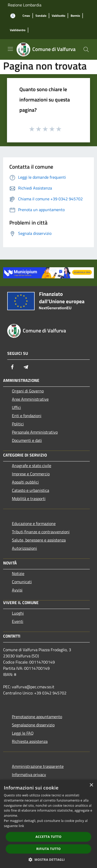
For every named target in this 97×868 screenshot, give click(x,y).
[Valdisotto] (58, 16)
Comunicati (22, 582)
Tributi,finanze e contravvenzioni (41, 532)
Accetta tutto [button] (48, 837)
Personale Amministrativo (35, 432)
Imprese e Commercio (31, 474)
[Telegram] (26, 367)
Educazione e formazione (34, 523)
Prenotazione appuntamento (37, 717)
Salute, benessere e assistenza (39, 540)
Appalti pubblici (25, 482)
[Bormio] (75, 16)
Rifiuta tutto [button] (48, 849)
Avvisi (17, 590)
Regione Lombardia (25, 5)
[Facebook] (12, 367)
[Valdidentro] (18, 30)
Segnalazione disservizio (33, 725)
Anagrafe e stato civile (32, 466)
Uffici (16, 407)
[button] (49, 860)
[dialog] (48, 824)
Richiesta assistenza (30, 741)
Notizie (18, 573)
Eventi (18, 621)
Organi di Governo (28, 391)
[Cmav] (26, 16)
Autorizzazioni (24, 548)
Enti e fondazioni (27, 416)
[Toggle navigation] (10, 49)
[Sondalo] (41, 16)
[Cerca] (86, 49)
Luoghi (18, 613)
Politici (18, 424)
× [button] (91, 785)
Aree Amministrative (30, 399)
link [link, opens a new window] (21, 826)
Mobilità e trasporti (29, 499)
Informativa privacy (29, 775)
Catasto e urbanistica (31, 490)
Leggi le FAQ (23, 733)
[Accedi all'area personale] (13, 16)
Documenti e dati (27, 440)
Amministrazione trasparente (38, 766)
